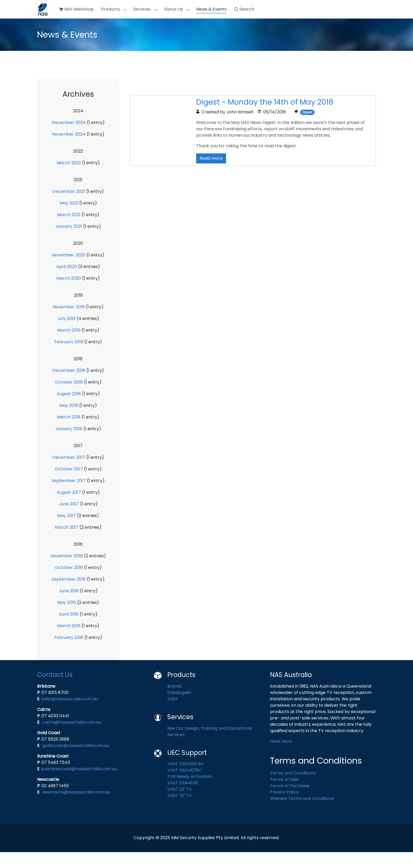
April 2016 (69, 630)
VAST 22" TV (180, 805)
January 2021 (69, 242)
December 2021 (69, 207)
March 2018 (69, 433)
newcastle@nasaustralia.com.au (76, 808)
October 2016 (69, 583)
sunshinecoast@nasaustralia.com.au (79, 785)
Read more (211, 174)
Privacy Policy (284, 808)
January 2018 (69, 445)
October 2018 (69, 398)
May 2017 (67, 531)
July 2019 (66, 334)
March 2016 (69, 642)
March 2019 (69, 346)
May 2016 (67, 618)
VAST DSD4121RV (184, 786)
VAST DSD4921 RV (185, 780)
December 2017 (69, 473)
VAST (173, 715)
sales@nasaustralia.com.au (69, 715)
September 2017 (69, 497)
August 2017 (69, 508)
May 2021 (69, 219)
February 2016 (69, 653)
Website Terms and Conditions (302, 814)
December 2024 (69, 138)
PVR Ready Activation (190, 792)
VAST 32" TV (180, 811)
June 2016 (69, 607)
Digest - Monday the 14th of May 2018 (265, 118)
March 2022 (69, 179)
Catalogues (180, 708)
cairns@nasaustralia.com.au (72, 738)
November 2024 (69, 150)
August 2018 (69, 410)
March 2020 (69, 294)
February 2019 (69, 358)
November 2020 (69, 271)
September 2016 (69, 595)
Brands (175, 702)
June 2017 (69, 520)
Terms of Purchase (290, 802)
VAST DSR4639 (183, 799)
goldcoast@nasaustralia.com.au (76, 761)
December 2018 (69, 386)
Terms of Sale (284, 795)
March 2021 (69, 231)
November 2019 (69, 323)
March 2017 (67, 543)
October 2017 (69, 485)
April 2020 (67, 282)
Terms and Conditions (293, 789)
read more (282, 757)
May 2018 (69, 421)
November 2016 (67, 572)
